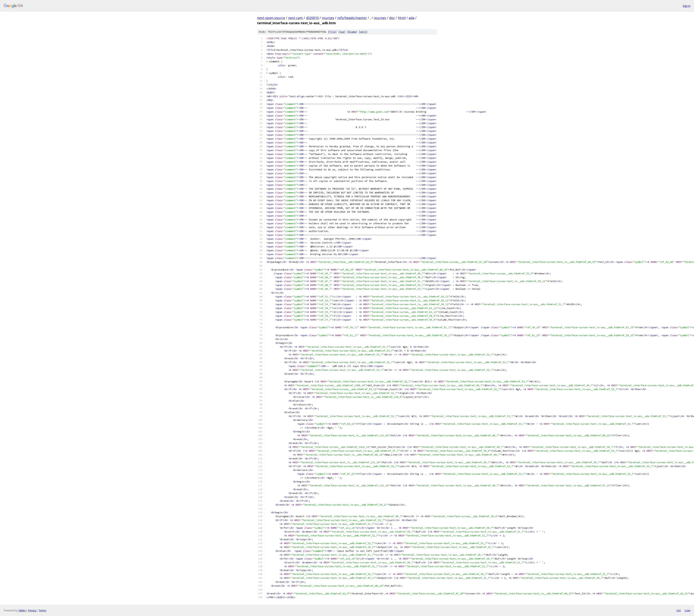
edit (363, 32)
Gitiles (22, 610)
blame (352, 32)
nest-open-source (271, 18)
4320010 (312, 18)
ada (412, 18)
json (687, 610)
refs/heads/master (352, 18)
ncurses (328, 18)
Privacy (32, 610)
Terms (42, 610)
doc (392, 18)
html (402, 18)
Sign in (686, 6)
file (332, 32)
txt (679, 610)
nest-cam (295, 18)
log (342, 32)
